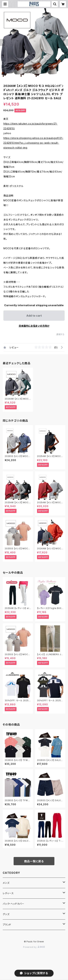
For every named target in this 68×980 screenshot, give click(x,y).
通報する (60, 334)
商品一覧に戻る (34, 861)
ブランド (7, 925)
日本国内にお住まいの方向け (34, 326)
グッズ (6, 914)
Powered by (34, 947)
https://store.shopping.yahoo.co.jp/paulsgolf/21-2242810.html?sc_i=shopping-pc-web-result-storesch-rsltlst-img (33, 143)
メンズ (6, 883)
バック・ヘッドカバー (14, 904)
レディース (8, 893)
